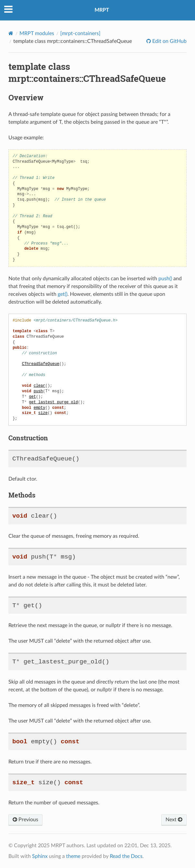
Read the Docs (126, 856)
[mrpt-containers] (80, 33)
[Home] (11, 33)
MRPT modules (37, 33)
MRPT (102, 10)
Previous (25, 820)
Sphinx (40, 856)
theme (73, 856)
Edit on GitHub (169, 41)
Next (174, 820)
